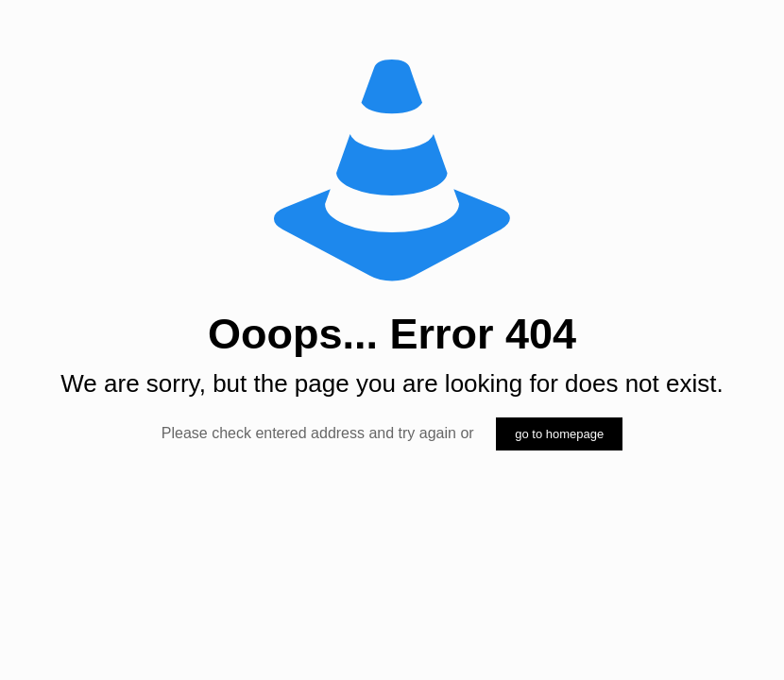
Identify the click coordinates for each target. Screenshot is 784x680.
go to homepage (559, 434)
